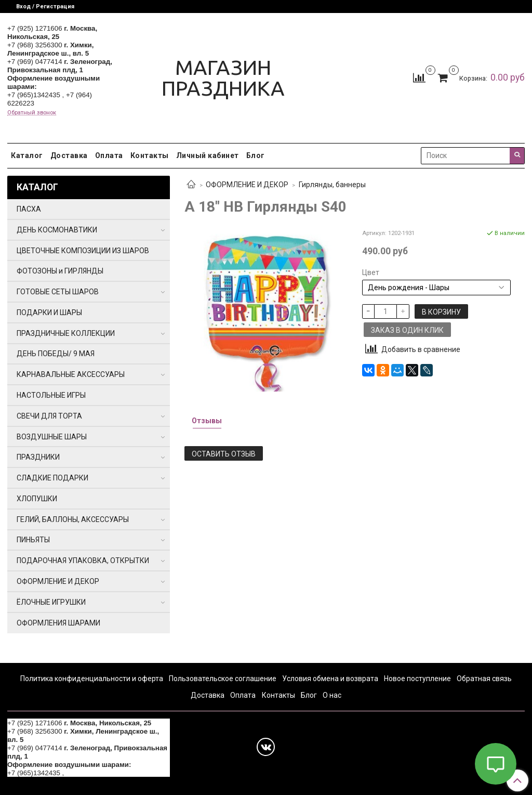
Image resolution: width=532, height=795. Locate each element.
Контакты (150, 155)
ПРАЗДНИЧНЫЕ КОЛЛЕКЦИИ (66, 333)
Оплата (109, 155)
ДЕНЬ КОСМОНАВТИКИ (57, 230)
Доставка (69, 155)
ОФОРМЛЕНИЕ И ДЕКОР (247, 185)
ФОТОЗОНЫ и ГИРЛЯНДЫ (60, 271)
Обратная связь (484, 679)
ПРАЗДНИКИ (38, 457)
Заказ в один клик (407, 330)
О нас (332, 695)
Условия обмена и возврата (330, 679)
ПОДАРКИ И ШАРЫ (49, 312)
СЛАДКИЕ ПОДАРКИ (52, 478)
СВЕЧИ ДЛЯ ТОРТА (49, 416)
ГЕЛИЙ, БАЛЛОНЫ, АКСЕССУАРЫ (73, 519)
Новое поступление (417, 679)
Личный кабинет (208, 155)
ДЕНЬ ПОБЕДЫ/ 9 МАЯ (56, 354)
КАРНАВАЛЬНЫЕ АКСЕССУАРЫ (71, 374)
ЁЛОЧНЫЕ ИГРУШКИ (51, 602)
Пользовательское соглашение (223, 679)
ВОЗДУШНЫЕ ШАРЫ (52, 437)
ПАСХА (29, 209)
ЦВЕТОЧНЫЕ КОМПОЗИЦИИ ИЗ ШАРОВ (83, 251)
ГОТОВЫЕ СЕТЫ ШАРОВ (58, 292)
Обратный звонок (32, 113)
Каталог (27, 155)
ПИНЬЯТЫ (33, 540)
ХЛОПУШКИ (37, 499)
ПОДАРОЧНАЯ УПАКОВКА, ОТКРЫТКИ (83, 561)
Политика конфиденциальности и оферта (92, 679)
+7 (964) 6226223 (94, 773)
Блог (256, 155)
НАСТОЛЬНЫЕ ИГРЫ (51, 395)
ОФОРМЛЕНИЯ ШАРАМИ (58, 623)
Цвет (371, 272)
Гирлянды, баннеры (332, 185)
